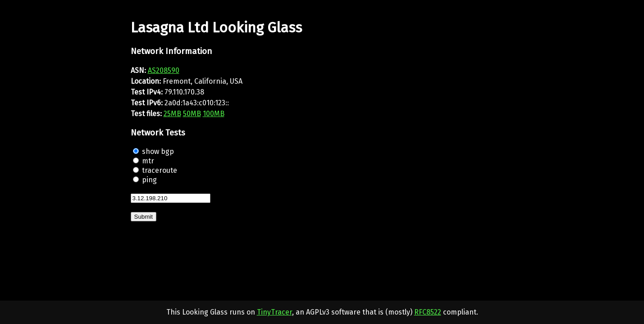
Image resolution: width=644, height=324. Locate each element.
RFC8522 (428, 312)
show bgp (158, 151)
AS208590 (164, 70)
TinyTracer (274, 312)
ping (149, 180)
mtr (148, 161)
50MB (192, 114)
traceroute (160, 170)
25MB (172, 114)
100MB (214, 114)
